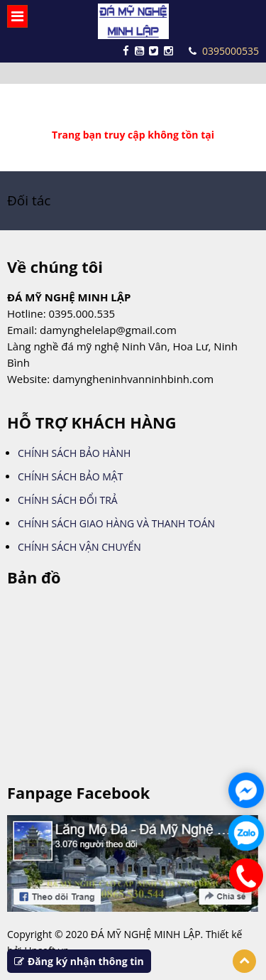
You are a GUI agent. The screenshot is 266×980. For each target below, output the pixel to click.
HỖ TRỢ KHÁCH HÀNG (92, 422)
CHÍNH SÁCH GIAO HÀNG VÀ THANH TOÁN (116, 523)
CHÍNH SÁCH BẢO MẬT (70, 476)
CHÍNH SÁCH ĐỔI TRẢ (68, 500)
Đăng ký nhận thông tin (79, 961)
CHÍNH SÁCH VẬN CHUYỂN (79, 547)
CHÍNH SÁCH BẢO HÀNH (74, 453)
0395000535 (224, 51)
